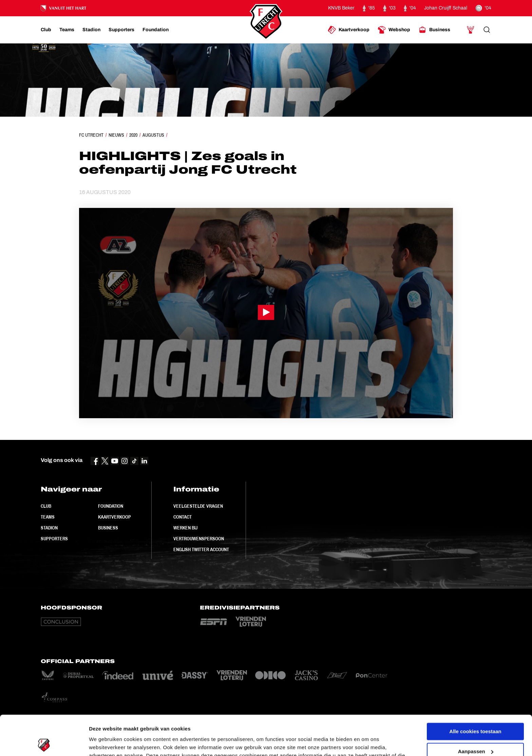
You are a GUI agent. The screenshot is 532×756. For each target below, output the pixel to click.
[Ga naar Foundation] (156, 30)
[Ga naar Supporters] (121, 30)
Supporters (54, 539)
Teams (48, 517)
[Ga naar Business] (434, 30)
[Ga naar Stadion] (91, 30)
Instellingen (103, 743)
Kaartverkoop (115, 517)
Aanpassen (476, 711)
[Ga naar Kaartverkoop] (349, 30)
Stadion (49, 528)
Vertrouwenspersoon (199, 539)
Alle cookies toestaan (475, 692)
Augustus (153, 135)
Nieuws (116, 135)
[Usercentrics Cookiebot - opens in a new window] (44, 743)
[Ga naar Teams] (67, 30)
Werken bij (185, 528)
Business (108, 528)
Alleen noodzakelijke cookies (475, 731)
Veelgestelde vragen (198, 506)
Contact (183, 517)
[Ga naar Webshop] (394, 30)
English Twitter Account (201, 549)
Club (46, 506)
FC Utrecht (91, 135)
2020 (133, 135)
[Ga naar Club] (46, 30)
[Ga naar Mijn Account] (471, 30)
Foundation (111, 506)
